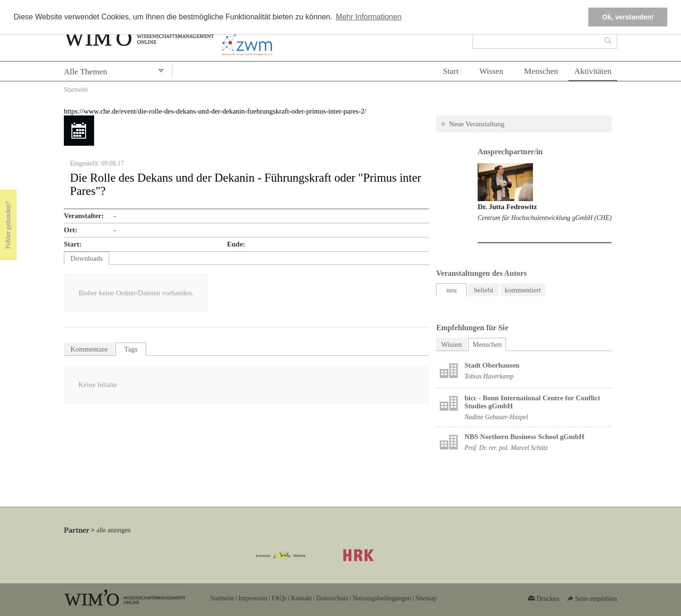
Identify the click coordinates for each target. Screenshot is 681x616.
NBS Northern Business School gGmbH (524, 437)
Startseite (76, 90)
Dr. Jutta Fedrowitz (507, 207)
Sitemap (426, 598)
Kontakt (301, 598)
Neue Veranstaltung (477, 124)
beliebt (484, 290)
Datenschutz (332, 598)
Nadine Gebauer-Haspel (496, 417)
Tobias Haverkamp (489, 376)
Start (450, 71)
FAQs (279, 598)
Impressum (253, 598)
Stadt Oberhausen (492, 365)
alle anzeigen (113, 530)
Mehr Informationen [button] (369, 17)
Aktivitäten (593, 71)
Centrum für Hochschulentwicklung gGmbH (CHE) (545, 218)
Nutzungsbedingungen (382, 598)
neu (452, 290)
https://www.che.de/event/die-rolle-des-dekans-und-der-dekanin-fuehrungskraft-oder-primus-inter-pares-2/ (215, 111)
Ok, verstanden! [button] (628, 17)
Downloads (87, 258)
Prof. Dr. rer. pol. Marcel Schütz (506, 448)
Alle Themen (86, 71)
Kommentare (89, 349)
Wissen (492, 71)
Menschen (541, 71)
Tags (131, 349)
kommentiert (523, 290)
